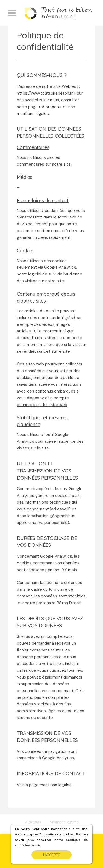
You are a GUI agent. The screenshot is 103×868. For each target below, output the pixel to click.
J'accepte (51, 855)
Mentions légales (64, 822)
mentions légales (33, 114)
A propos (50, 107)
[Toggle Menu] (12, 13)
